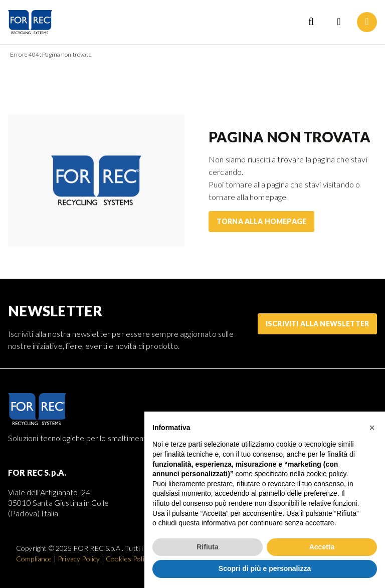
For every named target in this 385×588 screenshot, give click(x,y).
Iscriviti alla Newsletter (317, 324)
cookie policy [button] (326, 474)
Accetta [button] (322, 547)
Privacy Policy (79, 559)
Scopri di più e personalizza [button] (265, 568)
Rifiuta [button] (208, 547)
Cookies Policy (128, 559)
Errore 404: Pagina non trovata (51, 54)
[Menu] (367, 22)
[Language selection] (339, 22)
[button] (372, 428)
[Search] (311, 22)
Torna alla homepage (261, 221)
